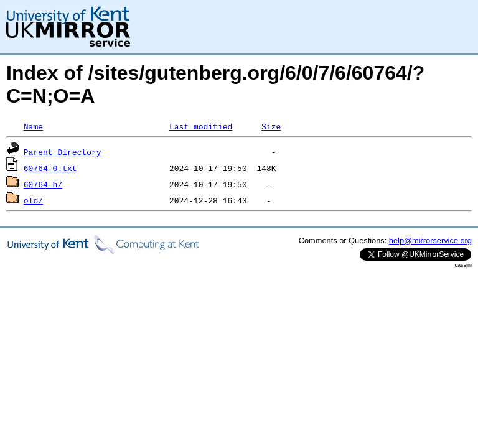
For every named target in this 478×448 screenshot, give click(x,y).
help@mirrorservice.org (430, 240)
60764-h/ (43, 184)
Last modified (201, 126)
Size (271, 126)
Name (33, 126)
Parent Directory (63, 152)
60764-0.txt (50, 168)
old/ (33, 200)
